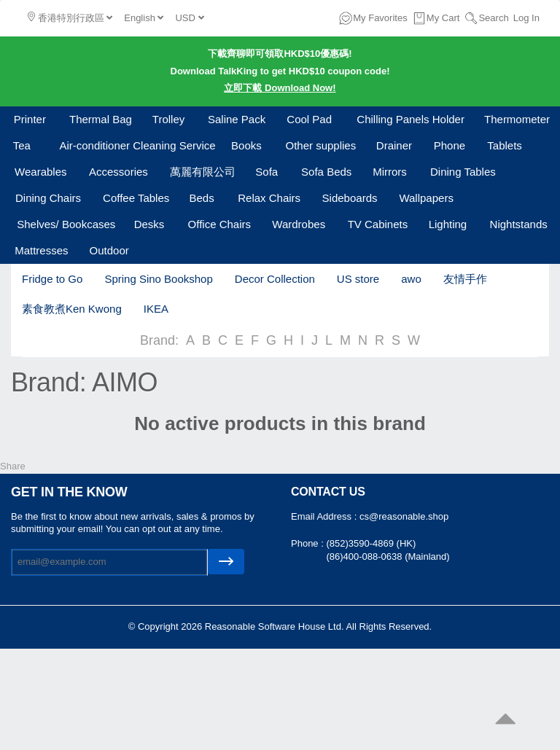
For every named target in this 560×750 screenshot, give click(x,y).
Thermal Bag (101, 119)
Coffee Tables (136, 198)
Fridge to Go (52, 279)
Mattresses (41, 250)
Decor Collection (275, 279)
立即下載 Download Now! (280, 88)
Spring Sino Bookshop (158, 279)
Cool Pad (309, 119)
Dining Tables (463, 172)
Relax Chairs (269, 198)
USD (189, 18)
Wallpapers (426, 198)
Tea (22, 145)
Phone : (308, 543)
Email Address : (325, 516)
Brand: (159, 340)
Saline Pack (237, 119)
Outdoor (109, 250)
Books (246, 145)
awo (411, 279)
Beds (201, 198)
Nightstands (519, 224)
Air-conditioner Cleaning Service (137, 145)
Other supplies (321, 145)
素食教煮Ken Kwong (72, 309)
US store (358, 279)
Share (13, 466)
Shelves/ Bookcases (66, 224)
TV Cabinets (378, 224)
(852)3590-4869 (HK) (371, 543)
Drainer (394, 145)
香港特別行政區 (70, 17)
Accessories (118, 172)
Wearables (40, 172)
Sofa (267, 172)
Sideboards (350, 198)
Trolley (168, 119)
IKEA (156, 309)
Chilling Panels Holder (411, 119)
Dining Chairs (48, 198)
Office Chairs (219, 224)
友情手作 (465, 279)
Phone (450, 145)
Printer (30, 119)
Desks (149, 224)
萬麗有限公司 (203, 172)
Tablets (505, 145)
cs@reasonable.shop (404, 516)
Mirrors (390, 172)
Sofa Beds (326, 172)
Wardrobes (299, 224)
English (144, 18)
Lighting (448, 224)
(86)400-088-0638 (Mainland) (388, 556)
